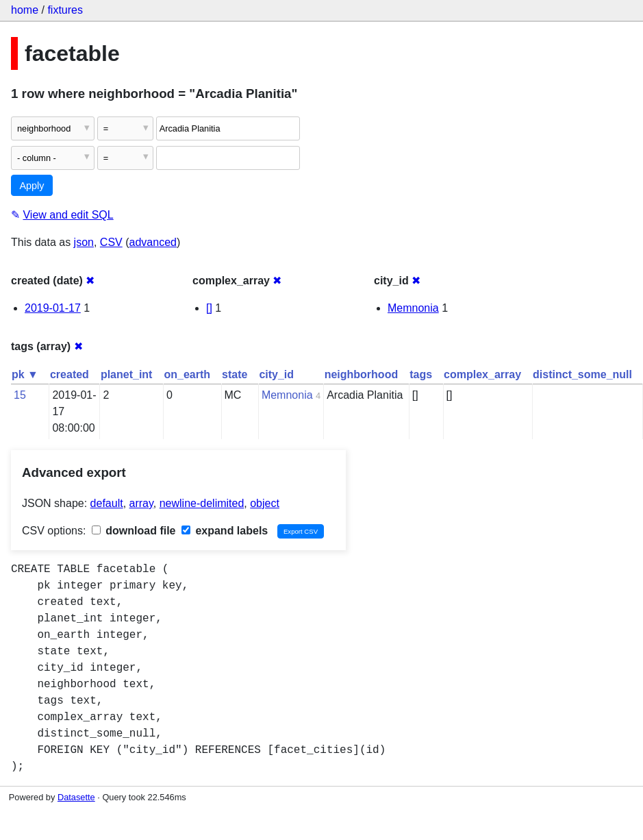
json (84, 242)
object (265, 503)
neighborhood (362, 374)
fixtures (65, 10)
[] (209, 308)
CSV (111, 242)
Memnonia (413, 308)
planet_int (127, 374)
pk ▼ (25, 374)
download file (134, 531)
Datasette (76, 797)
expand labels (225, 531)
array (141, 503)
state (235, 374)
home (25, 10)
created (70, 374)
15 (20, 395)
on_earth (187, 374)
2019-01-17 (53, 308)
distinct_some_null (582, 374)
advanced (153, 242)
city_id (276, 374)
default (107, 503)
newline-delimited (202, 503)
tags (421, 374)
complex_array (482, 374)
